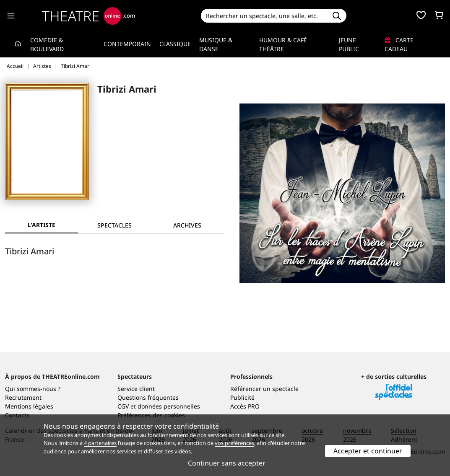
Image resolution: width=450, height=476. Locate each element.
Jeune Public (349, 44)
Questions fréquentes (148, 397)
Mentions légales (29, 406)
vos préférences (234, 443)
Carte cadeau (399, 44)
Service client (136, 389)
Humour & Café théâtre (283, 44)
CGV (123, 406)
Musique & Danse (216, 44)
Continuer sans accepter (227, 463)
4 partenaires (100, 443)
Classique (175, 44)
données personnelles (169, 406)
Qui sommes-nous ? (33, 389)
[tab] (114, 225)
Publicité (242, 397)
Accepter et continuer (368, 451)
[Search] (264, 16)
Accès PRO (245, 406)
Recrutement (23, 397)
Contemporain (127, 44)
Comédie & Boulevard (47, 44)
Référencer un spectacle (264, 389)
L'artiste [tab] (42, 225)
